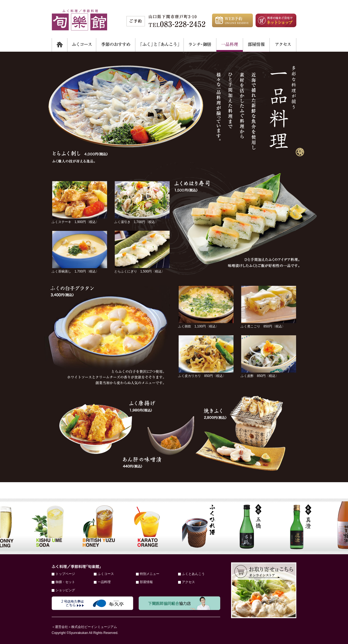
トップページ (65, 574)
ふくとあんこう (193, 574)
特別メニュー (150, 574)
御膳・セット (65, 582)
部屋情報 (146, 582)
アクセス (188, 582)
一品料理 (104, 582)
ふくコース (106, 574)
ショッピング (65, 590)
